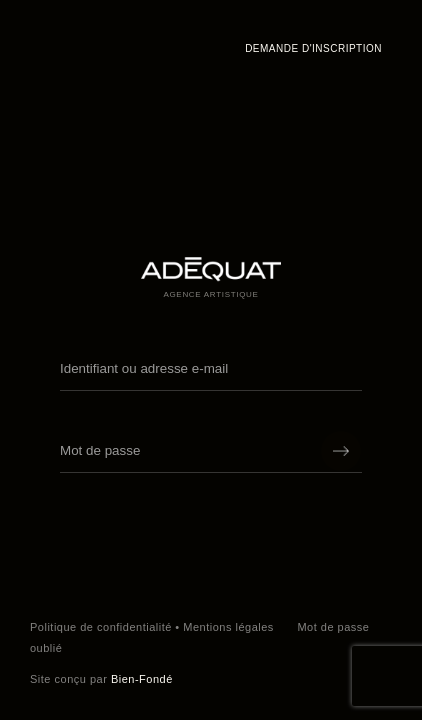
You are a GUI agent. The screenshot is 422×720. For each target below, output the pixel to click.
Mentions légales (228, 627)
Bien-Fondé (142, 679)
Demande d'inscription (313, 48)
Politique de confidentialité (101, 627)
